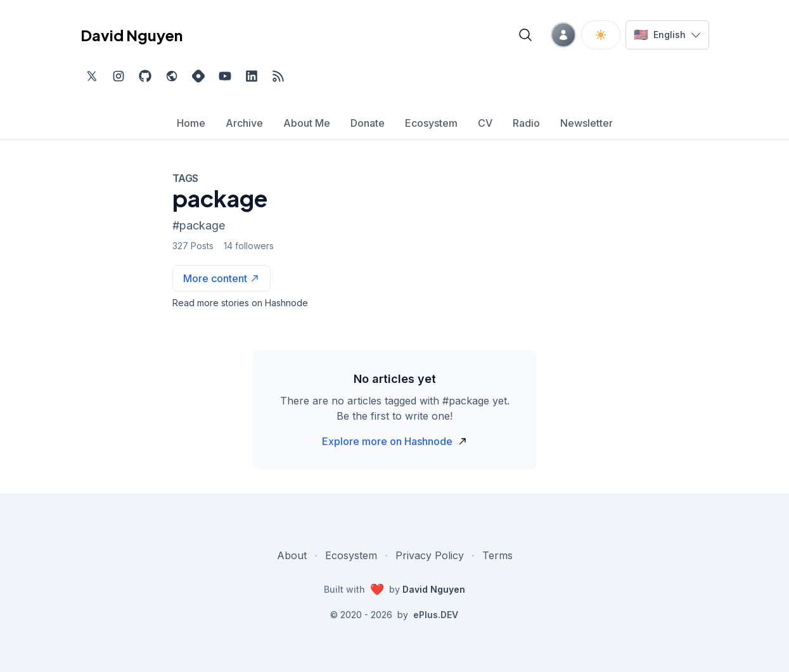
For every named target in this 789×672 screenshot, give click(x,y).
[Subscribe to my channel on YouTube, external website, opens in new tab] (225, 76)
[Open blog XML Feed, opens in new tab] (278, 76)
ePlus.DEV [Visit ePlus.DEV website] (436, 615)
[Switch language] (667, 35)
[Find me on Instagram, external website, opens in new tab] (119, 76)
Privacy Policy (430, 555)
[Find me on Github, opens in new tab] (145, 76)
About (292, 555)
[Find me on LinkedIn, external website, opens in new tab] (252, 76)
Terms (497, 555)
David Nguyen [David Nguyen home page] (131, 35)
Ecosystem (351, 555)
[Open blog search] (525, 35)
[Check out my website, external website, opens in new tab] (172, 76)
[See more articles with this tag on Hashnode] (221, 278)
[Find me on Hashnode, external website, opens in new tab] (198, 76)
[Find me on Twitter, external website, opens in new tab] (92, 76)
